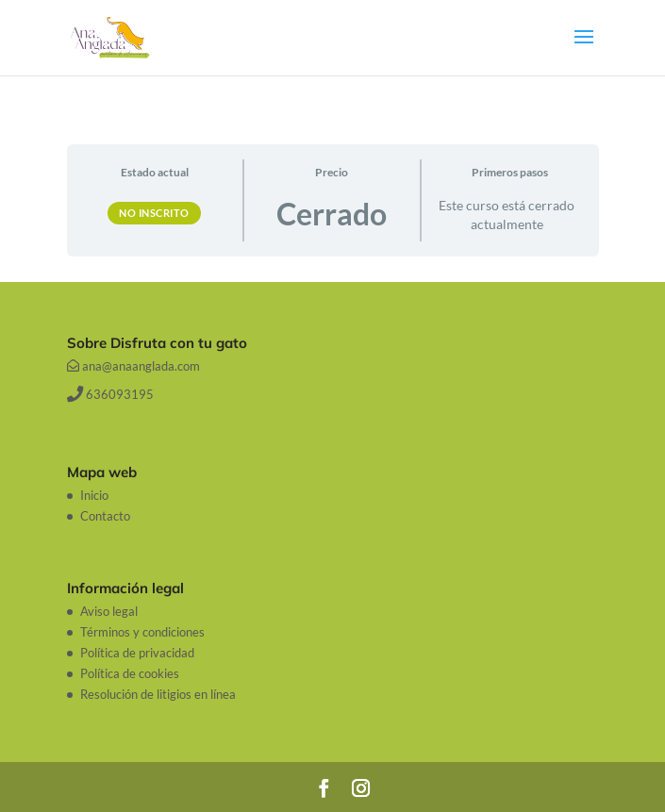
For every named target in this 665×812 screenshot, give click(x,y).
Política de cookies (130, 673)
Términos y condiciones (142, 632)
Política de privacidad (137, 653)
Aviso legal (109, 611)
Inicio (94, 495)
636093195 (110, 394)
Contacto (105, 516)
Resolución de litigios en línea (158, 694)
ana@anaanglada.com (133, 366)
